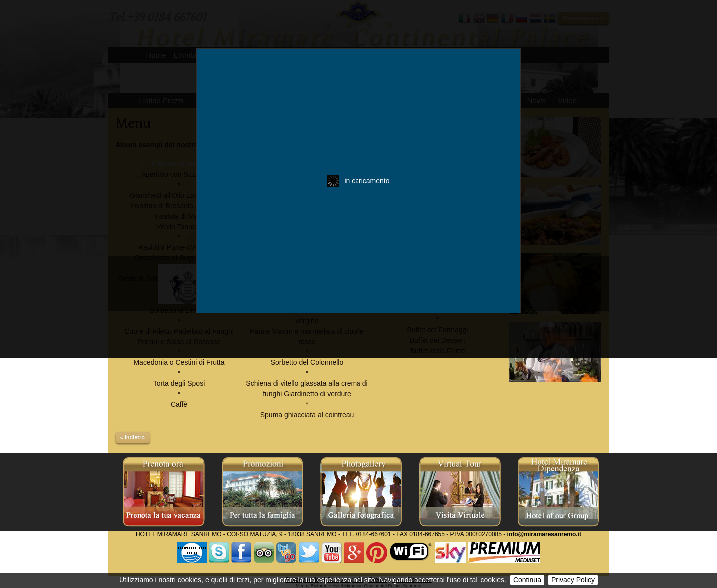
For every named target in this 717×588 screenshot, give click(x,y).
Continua (527, 580)
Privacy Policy (573, 580)
